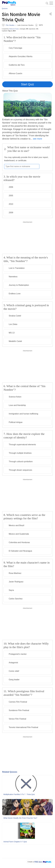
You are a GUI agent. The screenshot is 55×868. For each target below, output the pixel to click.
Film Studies (10, 25)
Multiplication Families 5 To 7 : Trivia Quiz (19, 794)
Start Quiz (28, 84)
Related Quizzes (10, 772)
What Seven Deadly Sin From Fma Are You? (20, 818)
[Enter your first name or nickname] (22, 166)
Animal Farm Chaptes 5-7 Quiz (15, 842)
